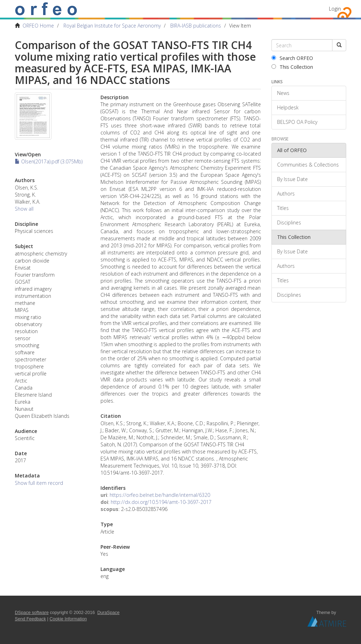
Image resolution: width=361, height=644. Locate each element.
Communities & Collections (308, 165)
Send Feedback (30, 619)
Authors (286, 194)
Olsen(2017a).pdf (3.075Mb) (49, 161)
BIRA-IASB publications (196, 26)
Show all (24, 209)
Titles (283, 208)
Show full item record (39, 483)
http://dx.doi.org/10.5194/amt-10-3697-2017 (161, 502)
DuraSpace (108, 613)
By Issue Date (292, 179)
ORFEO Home (38, 26)
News (283, 93)
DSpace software (32, 613)
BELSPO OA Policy (297, 122)
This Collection (292, 67)
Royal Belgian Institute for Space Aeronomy (112, 26)
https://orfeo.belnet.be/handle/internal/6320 (160, 495)
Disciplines (289, 222)
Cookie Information (68, 619)
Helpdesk (288, 107)
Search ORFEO (292, 58)
